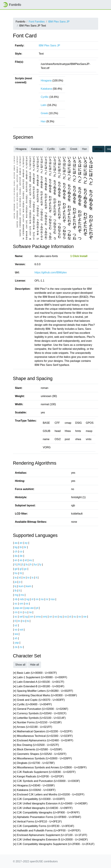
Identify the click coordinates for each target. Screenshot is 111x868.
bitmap (98, 149)
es (21, 560)
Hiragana (46, 81)
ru (26, 612)
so (56, 617)
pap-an (19, 608)
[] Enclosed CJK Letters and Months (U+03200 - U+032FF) (49, 795)
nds (22, 599)
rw (30, 612)
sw (85, 617)
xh (16, 638)
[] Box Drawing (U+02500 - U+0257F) (36, 745)
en (16, 560)
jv (20, 582)
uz (16, 625)
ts (28, 621)
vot (21, 630)
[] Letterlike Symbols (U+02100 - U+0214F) (39, 718)
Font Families (37, 22)
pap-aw (29, 608)
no (42, 599)
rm (16, 612)
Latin (44, 105)
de (21, 556)
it (36, 578)
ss (66, 617)
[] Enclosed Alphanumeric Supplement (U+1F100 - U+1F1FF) (50, 835)
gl (21, 569)
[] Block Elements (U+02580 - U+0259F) (38, 750)
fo (27, 565)
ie (24, 578)
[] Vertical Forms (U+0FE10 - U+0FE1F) (37, 822)
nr (47, 599)
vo (16, 630)
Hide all (34, 665)
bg (16, 547)
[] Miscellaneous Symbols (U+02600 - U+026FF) (43, 759)
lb (16, 591)
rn (21, 612)
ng (28, 599)
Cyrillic (45, 97)
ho (16, 573)
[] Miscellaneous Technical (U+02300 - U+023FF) (43, 736)
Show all (20, 665)
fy (40, 565)
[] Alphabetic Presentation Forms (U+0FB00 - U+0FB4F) (47, 817)
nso (53, 599)
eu (31, 560)
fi (15, 565)
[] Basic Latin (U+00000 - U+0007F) (35, 673)
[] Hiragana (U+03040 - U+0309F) (34, 786)
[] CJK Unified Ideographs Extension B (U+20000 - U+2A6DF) (50, 840)
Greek (44, 113)
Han (43, 121)
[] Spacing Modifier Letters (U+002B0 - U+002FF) (43, 691)
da (16, 556)
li (19, 591)
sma (38, 617)
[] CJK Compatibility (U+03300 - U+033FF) (39, 799)
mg (16, 595)
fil (19, 565)
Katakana (46, 89)
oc (16, 604)
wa (16, 634)
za (16, 647)
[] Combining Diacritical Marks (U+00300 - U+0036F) (45, 696)
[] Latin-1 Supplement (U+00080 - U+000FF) (40, 677)
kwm (29, 586)
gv (25, 569)
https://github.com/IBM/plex (51, 272)
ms (22, 595)
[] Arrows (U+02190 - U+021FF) (33, 727)
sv (80, 617)
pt (37, 608)
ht (21, 573)
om (21, 604)
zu (21, 647)
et (26, 560)
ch (16, 551)
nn (37, 599)
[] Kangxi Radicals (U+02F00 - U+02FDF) (38, 777)
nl (32, 599)
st (70, 617)
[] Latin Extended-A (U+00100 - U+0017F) (39, 682)
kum (21, 586)
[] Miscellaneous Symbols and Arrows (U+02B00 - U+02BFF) (50, 768)
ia (16, 578)
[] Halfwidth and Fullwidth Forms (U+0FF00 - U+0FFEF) (47, 831)
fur (35, 565)
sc (16, 617)
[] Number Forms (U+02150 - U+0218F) (37, 723)
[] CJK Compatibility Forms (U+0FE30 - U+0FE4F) (44, 826)
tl (15, 621)
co (21, 551)
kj (16, 586)
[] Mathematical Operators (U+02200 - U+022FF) (43, 732)
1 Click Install (79, 256)
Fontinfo (12, 5)
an (21, 543)
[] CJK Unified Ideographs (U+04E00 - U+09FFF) (43, 808)
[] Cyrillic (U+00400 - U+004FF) (33, 705)
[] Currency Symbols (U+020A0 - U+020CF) (40, 714)
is (33, 578)
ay (26, 543)
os (27, 604)
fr (31, 565)
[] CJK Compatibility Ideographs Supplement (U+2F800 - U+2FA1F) (54, 844)
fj (23, 565)
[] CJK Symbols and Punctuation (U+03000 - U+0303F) (47, 781)
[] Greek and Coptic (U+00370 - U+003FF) (39, 700)
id (20, 578)
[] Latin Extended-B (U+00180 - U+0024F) (39, 687)
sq (61, 617)
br (25, 547)
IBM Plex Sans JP (59, 22)
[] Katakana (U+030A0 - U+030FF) (34, 790)
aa (16, 543)
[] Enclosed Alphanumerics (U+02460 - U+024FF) (43, 741)
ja (16, 582)
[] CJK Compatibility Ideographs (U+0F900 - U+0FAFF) (46, 813)
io (28, 578)
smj (45, 617)
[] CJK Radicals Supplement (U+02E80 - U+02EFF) (44, 772)
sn (51, 617)
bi (21, 547)
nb (16, 599)
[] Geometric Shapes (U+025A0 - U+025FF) (40, 754)
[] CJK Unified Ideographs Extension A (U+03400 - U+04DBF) (50, 804)
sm (32, 617)
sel (21, 617)
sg (26, 617)
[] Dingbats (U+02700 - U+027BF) (34, 763)
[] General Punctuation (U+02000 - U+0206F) (41, 709)
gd (16, 569)
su (75, 617)
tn (19, 621)
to (24, 621)
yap (17, 643)
